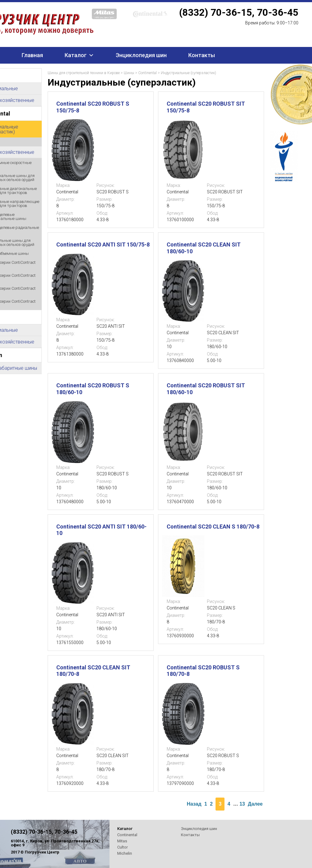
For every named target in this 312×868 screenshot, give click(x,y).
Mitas (122, 841)
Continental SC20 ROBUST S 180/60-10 (93, 389)
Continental (147, 73)
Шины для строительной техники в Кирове (84, 73)
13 (242, 804)
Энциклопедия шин (141, 55)
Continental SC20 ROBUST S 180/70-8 (203, 671)
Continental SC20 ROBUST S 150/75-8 (93, 107)
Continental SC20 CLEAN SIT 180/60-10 (204, 248)
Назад (194, 804)
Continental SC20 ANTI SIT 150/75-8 (103, 244)
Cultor (122, 847)
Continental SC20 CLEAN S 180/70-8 (213, 527)
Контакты (202, 55)
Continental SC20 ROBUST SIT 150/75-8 (206, 107)
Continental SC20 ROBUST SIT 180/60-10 (206, 389)
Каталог (76, 55)
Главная (32, 55)
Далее (255, 804)
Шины (129, 73)
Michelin (125, 853)
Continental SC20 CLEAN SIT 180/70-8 (93, 671)
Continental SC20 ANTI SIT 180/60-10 (101, 530)
